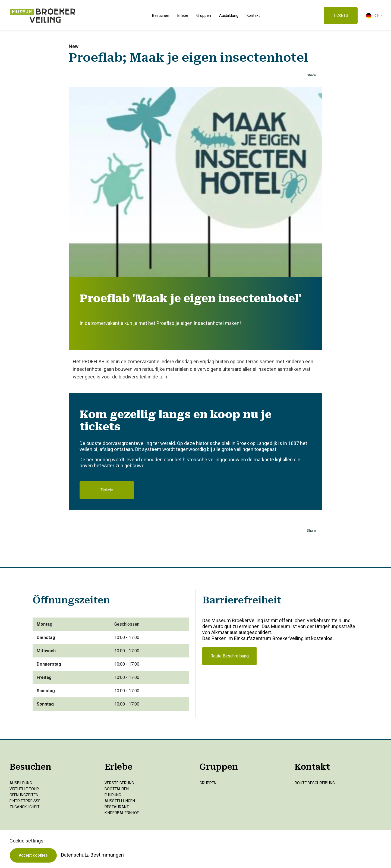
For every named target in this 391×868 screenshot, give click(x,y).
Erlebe (183, 15)
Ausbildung (229, 15)
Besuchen (161, 15)
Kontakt (253, 15)
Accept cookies (33, 855)
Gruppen (204, 15)
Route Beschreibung (230, 656)
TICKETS (341, 15)
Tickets (107, 490)
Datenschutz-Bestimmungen (92, 855)
